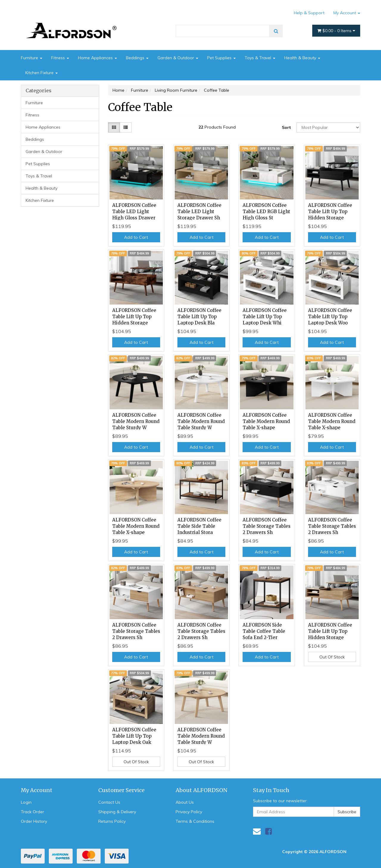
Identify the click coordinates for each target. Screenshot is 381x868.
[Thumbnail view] (114, 127)
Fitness (60, 58)
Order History (34, 821)
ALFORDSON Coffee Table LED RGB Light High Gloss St (266, 211)
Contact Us (109, 802)
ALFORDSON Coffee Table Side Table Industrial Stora (199, 526)
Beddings (137, 58)
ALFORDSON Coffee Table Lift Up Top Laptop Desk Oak (134, 736)
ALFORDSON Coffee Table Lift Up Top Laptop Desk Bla (199, 317)
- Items (336, 31)
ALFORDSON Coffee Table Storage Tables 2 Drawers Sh (267, 526)
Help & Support (309, 13)
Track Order (32, 812)
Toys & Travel (260, 58)
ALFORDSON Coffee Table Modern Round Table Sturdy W (136, 421)
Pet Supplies (221, 58)
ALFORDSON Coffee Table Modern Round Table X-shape (266, 421)
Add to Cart (136, 237)
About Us (185, 802)
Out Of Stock (332, 657)
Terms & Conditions (195, 821)
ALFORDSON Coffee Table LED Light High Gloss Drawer (134, 211)
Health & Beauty (302, 58)
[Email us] (257, 831)
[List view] (126, 127)
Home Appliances (97, 58)
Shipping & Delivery (117, 812)
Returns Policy (112, 821)
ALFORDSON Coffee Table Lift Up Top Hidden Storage (330, 211)
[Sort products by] (328, 127)
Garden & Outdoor (178, 58)
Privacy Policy (189, 812)
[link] (268, 831)
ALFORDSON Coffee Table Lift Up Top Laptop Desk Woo (330, 317)
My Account (347, 13)
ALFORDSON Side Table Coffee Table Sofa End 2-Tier (264, 631)
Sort (286, 127)
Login (26, 802)
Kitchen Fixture (42, 73)
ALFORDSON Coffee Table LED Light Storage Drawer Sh (199, 211)
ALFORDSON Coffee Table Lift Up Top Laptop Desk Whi (265, 317)
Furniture (32, 58)
